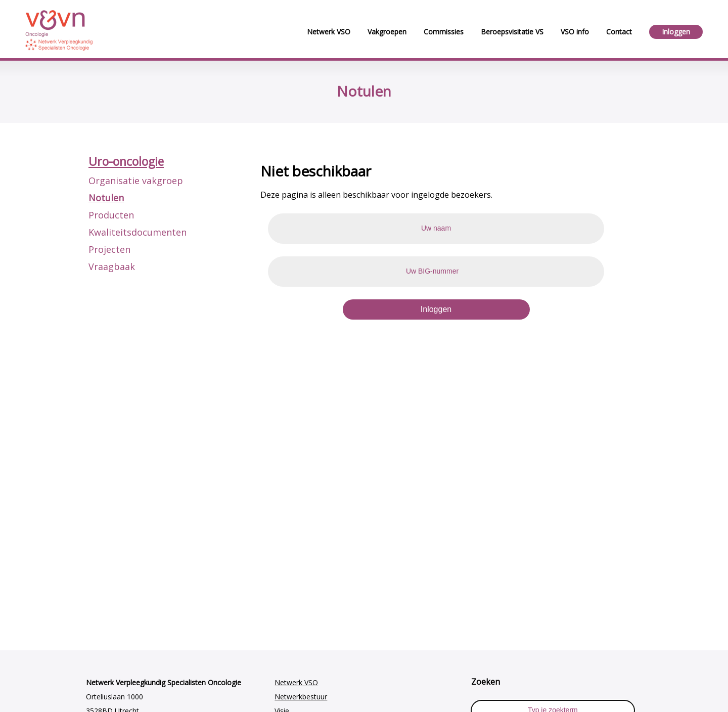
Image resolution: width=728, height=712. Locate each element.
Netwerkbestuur (301, 697)
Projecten (109, 249)
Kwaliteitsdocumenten (138, 232)
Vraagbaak (112, 266)
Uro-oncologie (126, 161)
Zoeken (486, 682)
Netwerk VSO (296, 682)
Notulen (106, 198)
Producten (111, 215)
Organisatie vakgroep (136, 181)
